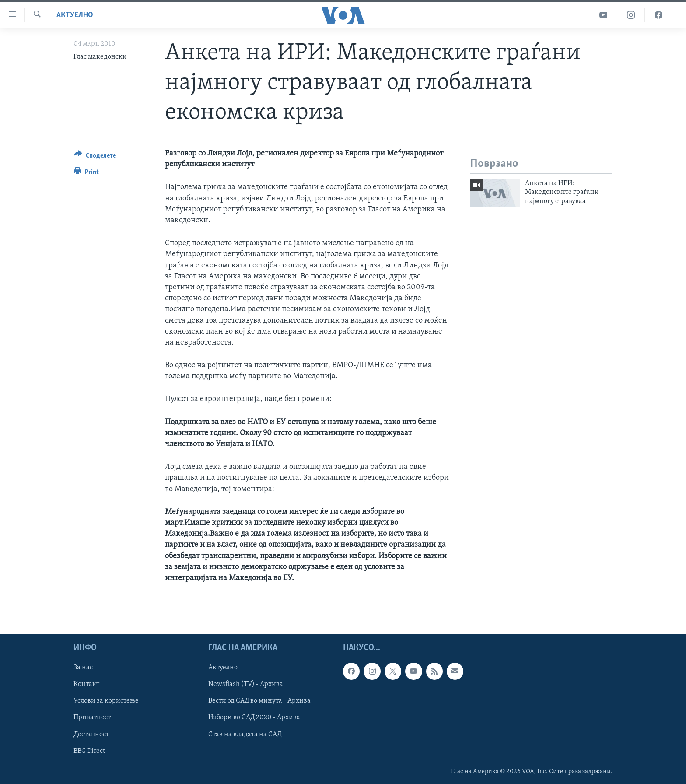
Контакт (86, 684)
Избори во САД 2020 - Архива (254, 718)
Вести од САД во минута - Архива (259, 701)
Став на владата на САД (245, 735)
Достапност (91, 735)
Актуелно (75, 15)
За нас (83, 668)
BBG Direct (89, 751)
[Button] (95, 157)
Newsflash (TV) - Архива (246, 684)
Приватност (92, 718)
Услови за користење (106, 701)
